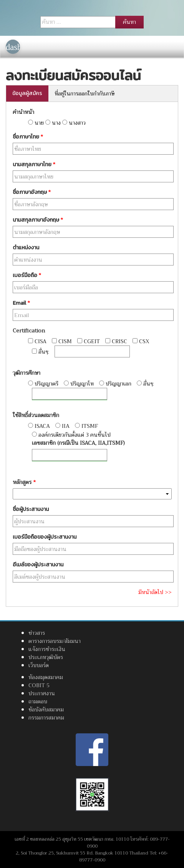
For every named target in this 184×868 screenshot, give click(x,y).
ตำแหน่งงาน (26, 248)
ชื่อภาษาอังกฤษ (32, 192)
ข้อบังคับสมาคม (46, 709)
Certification (29, 331)
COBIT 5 (39, 685)
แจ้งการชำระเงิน (47, 649)
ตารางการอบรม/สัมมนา (55, 641)
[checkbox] (31, 341)
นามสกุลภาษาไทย (34, 164)
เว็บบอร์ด (39, 665)
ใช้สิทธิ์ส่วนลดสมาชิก (36, 415)
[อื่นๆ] (92, 351)
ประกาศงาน (42, 693)
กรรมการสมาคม (46, 718)
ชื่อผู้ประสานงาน (31, 509)
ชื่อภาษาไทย (28, 137)
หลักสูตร (24, 482)
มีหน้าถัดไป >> (155, 592)
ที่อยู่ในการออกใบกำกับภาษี (85, 93)
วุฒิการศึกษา (27, 373)
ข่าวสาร (37, 633)
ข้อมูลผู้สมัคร (27, 93)
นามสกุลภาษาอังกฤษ (38, 220)
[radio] (31, 122)
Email (21, 303)
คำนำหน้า (23, 112)
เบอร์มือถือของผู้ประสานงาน (45, 537)
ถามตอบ (38, 701)
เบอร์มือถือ (27, 275)
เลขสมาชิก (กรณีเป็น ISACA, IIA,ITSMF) (78, 443)
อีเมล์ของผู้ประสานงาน (38, 565)
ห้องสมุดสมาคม (46, 677)
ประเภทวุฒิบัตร (46, 657)
